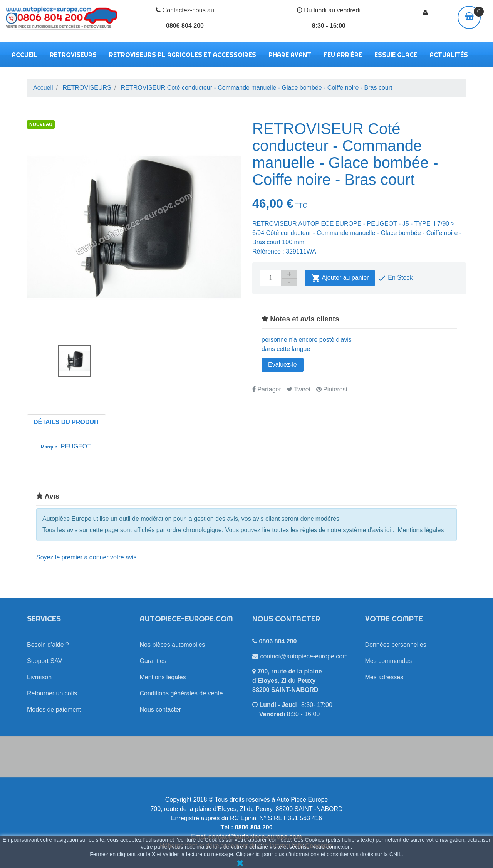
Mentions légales (421, 530)
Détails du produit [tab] (66, 422)
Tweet (298, 389)
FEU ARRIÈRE (343, 55)
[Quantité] (271, 278)
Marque (49, 447)
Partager (267, 389)
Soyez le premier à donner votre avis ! (88, 557)
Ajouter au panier (340, 278)
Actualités (449, 55)
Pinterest (332, 389)
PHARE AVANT (290, 55)
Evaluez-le (283, 365)
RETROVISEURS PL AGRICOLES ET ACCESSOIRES (183, 55)
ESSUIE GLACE (396, 55)
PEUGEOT (76, 446)
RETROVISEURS (73, 55)
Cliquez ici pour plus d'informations (278, 854)
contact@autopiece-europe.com (304, 656)
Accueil (24, 55)
